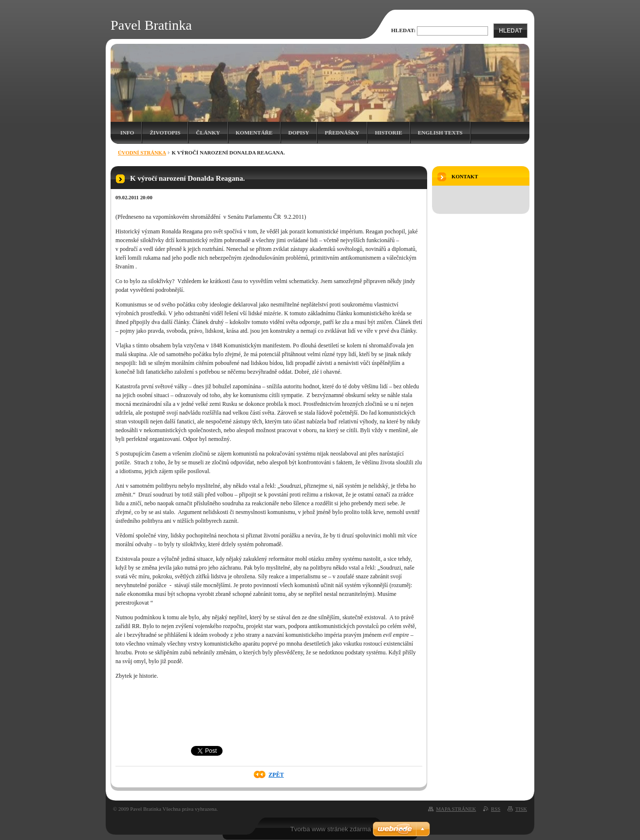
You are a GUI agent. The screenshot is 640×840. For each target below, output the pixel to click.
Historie (389, 133)
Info (127, 133)
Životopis (165, 133)
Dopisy (299, 133)
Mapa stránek (456, 809)
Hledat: (403, 30)
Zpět (276, 775)
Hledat (510, 31)
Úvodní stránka (142, 153)
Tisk (521, 809)
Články (208, 133)
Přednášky (342, 133)
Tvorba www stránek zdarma (330, 829)
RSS (496, 809)
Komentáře (254, 133)
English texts (440, 133)
